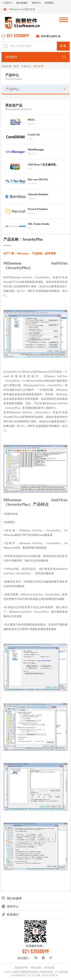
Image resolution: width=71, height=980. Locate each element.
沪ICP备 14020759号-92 (45, 975)
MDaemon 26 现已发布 (22, 9)
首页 (16, 66)
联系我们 (49, 3)
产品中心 (8, 3)
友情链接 (49, 968)
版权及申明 (21, 968)
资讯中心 (36, 3)
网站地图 (36, 968)
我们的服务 (22, 3)
